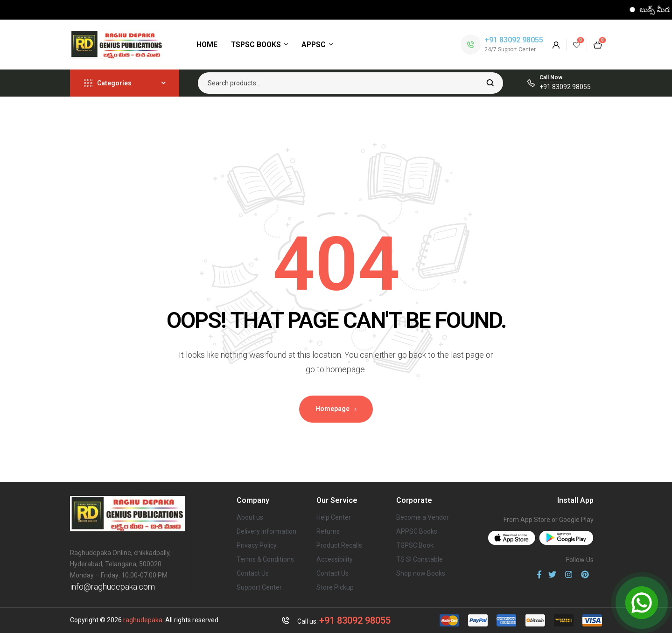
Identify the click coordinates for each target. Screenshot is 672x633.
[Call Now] (531, 83)
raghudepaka (143, 620)
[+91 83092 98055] (471, 45)
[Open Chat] (642, 603)
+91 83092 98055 (514, 40)
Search (490, 83)
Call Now (551, 77)
